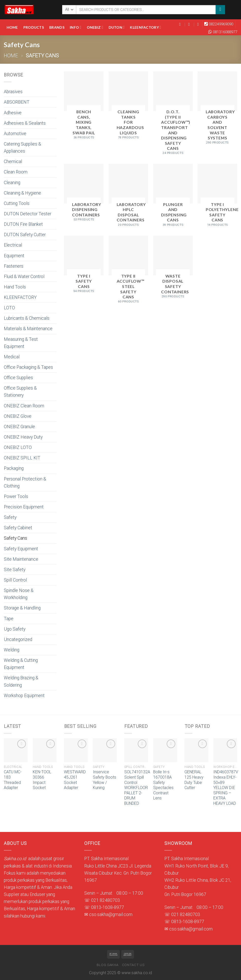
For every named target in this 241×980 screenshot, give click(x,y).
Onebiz (95, 27)
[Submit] (220, 10)
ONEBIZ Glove (18, 416)
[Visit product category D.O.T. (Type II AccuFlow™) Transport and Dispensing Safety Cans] (173, 115)
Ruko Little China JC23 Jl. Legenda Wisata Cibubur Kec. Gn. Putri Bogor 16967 (118, 873)
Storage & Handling (22, 608)
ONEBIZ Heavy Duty (23, 437)
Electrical (13, 245)
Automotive (15, 134)
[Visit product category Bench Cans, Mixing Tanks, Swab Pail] (84, 107)
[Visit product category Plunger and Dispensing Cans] (173, 197)
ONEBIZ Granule (19, 427)
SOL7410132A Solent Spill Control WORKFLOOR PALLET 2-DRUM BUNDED (137, 788)
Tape (9, 619)
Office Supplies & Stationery (20, 392)
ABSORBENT (17, 102)
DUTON (117, 27)
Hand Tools (15, 287)
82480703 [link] (110, 900)
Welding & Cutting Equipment (21, 664)
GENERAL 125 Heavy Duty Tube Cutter (194, 780)
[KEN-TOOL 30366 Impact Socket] (45, 750)
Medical (12, 357)
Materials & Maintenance (28, 329)
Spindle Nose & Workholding (19, 594)
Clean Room (16, 172)
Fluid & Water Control (24, 277)
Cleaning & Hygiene (22, 193)
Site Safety (15, 570)
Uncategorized (18, 639)
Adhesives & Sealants (25, 123)
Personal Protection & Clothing (25, 483)
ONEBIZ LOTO (18, 447)
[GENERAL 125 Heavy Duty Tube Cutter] (196, 750)
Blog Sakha (108, 965)
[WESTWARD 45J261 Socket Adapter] (76, 750)
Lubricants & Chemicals (27, 318)
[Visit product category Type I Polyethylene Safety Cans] (217, 197)
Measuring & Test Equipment (21, 343)
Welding (12, 650)
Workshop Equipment (24, 696)
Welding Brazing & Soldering (21, 681)
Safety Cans (15, 538)
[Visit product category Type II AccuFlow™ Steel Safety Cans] (128, 272)
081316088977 (225, 32)
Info (75, 27)
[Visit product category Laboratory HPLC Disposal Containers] (128, 197)
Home (12, 27)
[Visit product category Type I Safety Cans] (84, 266)
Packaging (14, 468)
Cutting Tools (17, 203)
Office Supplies (18, 378)
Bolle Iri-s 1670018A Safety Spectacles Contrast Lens (163, 785)
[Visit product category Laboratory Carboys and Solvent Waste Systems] (217, 110)
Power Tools (16, 496)
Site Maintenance (21, 559)
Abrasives (13, 92)
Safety (10, 517)
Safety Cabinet (18, 528)
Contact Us (133, 965)
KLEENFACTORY (145, 27)
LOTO (9, 308)
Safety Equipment (21, 549)
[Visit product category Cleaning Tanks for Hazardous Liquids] (128, 107)
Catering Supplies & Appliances (22, 148)
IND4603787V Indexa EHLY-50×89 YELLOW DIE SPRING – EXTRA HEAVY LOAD (226, 788)
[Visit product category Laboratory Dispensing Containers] (84, 195)
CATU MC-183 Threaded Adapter (13, 780)
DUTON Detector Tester (28, 214)
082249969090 (221, 24)
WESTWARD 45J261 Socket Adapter (75, 780)
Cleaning (12, 183)
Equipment (14, 256)
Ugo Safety (15, 629)
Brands (57, 27)
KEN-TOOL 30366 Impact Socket (42, 780)
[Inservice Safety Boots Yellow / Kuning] (105, 750)
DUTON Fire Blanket (23, 224)
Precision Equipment (24, 507)
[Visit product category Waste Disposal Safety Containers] (173, 269)
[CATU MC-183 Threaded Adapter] (16, 750)
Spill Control (15, 580)
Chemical (13, 162)
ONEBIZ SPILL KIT (22, 458)
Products (34, 27)
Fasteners (14, 266)
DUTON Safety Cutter (25, 235)
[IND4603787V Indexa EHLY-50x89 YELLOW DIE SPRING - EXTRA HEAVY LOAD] (225, 750)
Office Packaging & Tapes (28, 367)
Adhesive (13, 113)
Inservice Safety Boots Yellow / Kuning (105, 780)
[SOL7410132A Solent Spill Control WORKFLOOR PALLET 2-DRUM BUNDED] (136, 750)
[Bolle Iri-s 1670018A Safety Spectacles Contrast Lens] (165, 750)
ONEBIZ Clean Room (24, 406)
